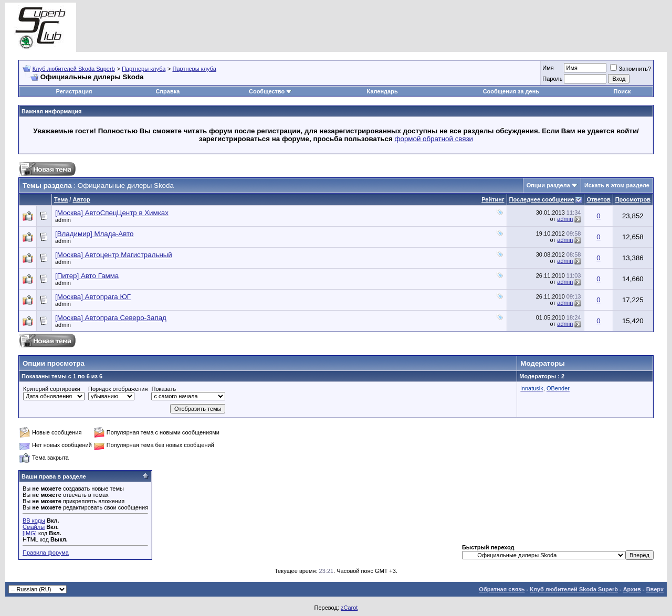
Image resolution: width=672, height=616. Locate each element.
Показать (164, 389)
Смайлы (34, 527)
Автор (81, 199)
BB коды (34, 521)
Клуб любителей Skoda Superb (74, 69)
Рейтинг (493, 199)
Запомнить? (631, 69)
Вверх (655, 589)
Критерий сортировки (52, 389)
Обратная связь (502, 589)
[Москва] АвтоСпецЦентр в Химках (112, 213)
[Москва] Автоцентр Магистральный (114, 255)
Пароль (552, 79)
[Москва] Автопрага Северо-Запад (111, 318)
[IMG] (30, 533)
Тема (61, 199)
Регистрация (74, 91)
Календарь (382, 91)
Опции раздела (548, 185)
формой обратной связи (434, 139)
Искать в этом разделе (617, 185)
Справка (167, 91)
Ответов (598, 199)
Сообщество (270, 91)
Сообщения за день (511, 91)
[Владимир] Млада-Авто (94, 234)
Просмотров (633, 199)
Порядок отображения (118, 389)
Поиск (622, 91)
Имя (548, 68)
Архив (632, 589)
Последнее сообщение (542, 199)
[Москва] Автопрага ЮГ (93, 297)
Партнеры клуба (144, 69)
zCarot (349, 608)
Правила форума (46, 553)
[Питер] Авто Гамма (87, 276)
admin (63, 220)
